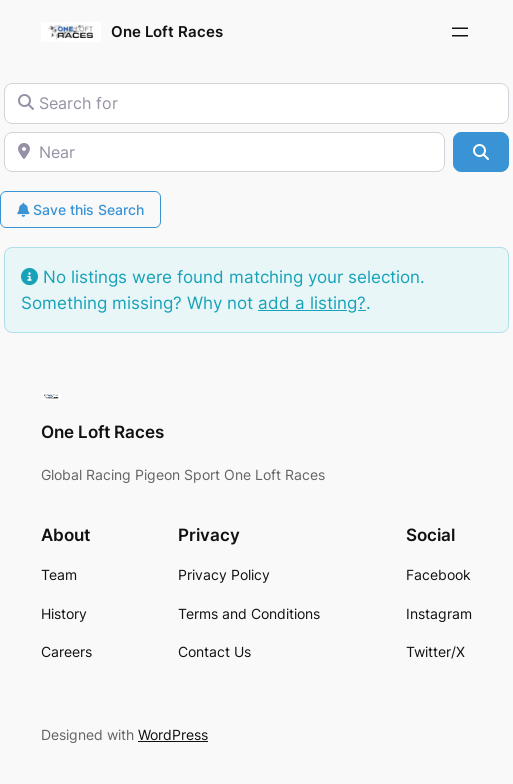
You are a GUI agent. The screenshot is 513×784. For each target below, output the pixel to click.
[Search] (481, 152)
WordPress (173, 734)
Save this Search (80, 209)
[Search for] (256, 103)
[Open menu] (460, 32)
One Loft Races (167, 31)
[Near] (224, 152)
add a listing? (312, 303)
